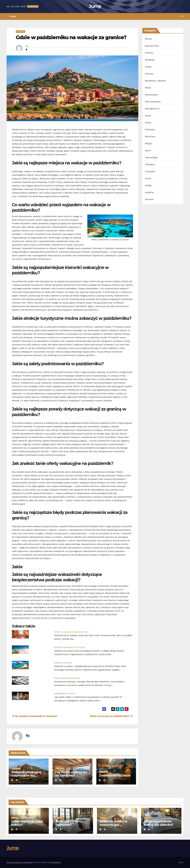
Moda (148, 88)
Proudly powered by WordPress (20, 862)
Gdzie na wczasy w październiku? (71, 632)
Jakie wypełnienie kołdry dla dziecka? (158, 823)
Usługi (148, 185)
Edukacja (150, 60)
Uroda (148, 178)
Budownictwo (152, 46)
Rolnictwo (150, 137)
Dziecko (149, 53)
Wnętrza (149, 192)
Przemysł (150, 130)
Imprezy (149, 74)
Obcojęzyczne (152, 109)
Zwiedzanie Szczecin (115, 775)
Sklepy (149, 143)
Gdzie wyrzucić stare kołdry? (27, 823)
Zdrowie (149, 199)
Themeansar (56, 862)
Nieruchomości (153, 102)
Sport (148, 150)
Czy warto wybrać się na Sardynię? (71, 774)
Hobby (148, 67)
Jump (95, 6)
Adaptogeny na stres (65, 693)
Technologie (151, 157)
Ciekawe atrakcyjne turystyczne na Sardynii (26, 775)
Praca (148, 116)
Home (13, 16)
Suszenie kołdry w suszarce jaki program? (113, 825)
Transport (150, 164)
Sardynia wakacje (63, 663)
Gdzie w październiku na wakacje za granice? (71, 37)
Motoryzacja (151, 95)
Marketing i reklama (155, 81)
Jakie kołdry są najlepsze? (67, 823)
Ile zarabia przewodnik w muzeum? (35, 716)
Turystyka (21, 32)
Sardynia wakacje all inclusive (70, 647)
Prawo (148, 123)
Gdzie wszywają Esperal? (67, 678)
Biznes (148, 39)
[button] (182, 16)
